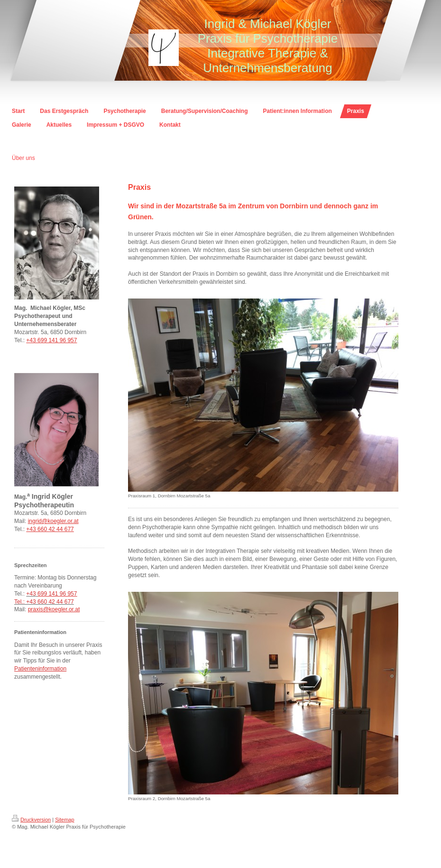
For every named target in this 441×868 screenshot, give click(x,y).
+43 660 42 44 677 (50, 529)
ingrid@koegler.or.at (53, 521)
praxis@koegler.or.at (54, 609)
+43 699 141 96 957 (51, 340)
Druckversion (31, 820)
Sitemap (64, 820)
